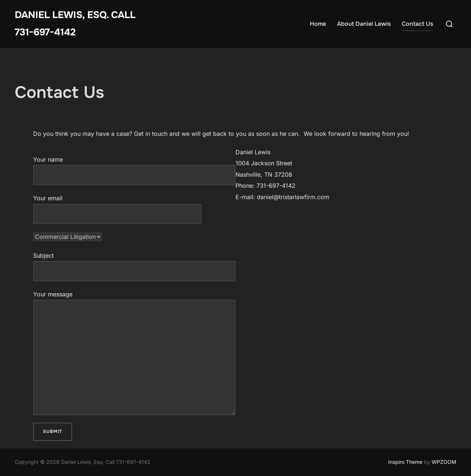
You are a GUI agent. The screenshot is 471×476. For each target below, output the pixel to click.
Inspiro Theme (405, 462)
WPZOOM (444, 462)
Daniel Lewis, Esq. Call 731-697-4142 (75, 24)
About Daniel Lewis (364, 24)
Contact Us (417, 24)
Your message (134, 353)
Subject (134, 267)
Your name (134, 170)
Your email (117, 206)
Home (318, 24)
